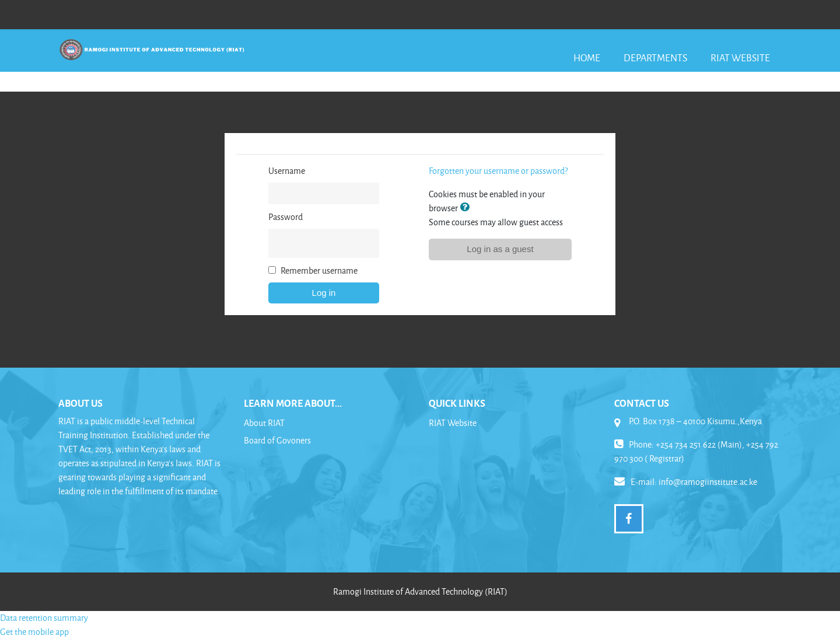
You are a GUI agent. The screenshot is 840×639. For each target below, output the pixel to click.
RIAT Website (740, 57)
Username (287, 171)
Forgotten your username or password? (498, 171)
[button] (467, 208)
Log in (324, 293)
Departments (655, 57)
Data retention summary (44, 618)
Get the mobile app (34, 632)
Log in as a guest (500, 249)
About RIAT (264, 423)
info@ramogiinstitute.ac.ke (708, 482)
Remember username (319, 270)
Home (587, 57)
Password (286, 217)
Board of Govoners (277, 440)
